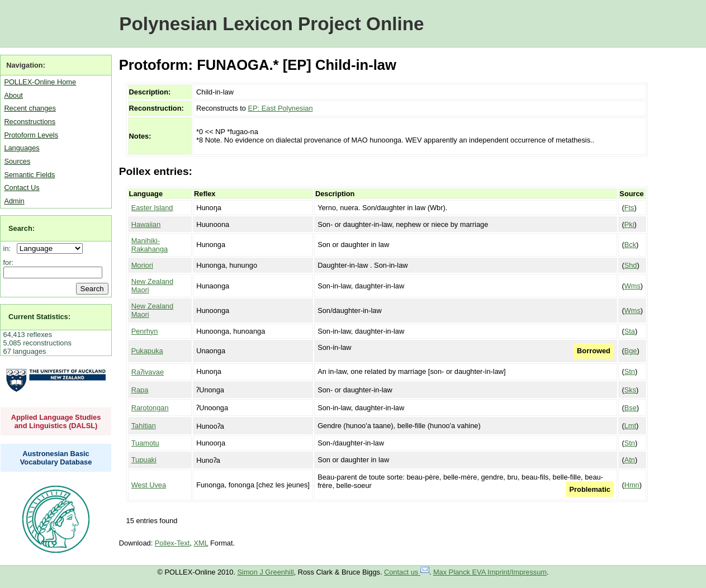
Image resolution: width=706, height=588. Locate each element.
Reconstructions (30, 122)
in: (9, 248)
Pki (629, 224)
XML (201, 543)
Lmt (630, 426)
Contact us (407, 572)
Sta (630, 331)
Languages (22, 148)
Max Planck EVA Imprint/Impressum (490, 572)
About (13, 95)
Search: (22, 228)
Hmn (632, 485)
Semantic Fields (29, 175)
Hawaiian (146, 224)
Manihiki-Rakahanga (150, 245)
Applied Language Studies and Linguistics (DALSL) (56, 421)
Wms (632, 286)
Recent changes (30, 108)
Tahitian (144, 426)
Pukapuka (147, 351)
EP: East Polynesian (281, 108)
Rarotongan (150, 408)
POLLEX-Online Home (40, 82)
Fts (629, 208)
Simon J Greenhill (266, 572)
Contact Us (22, 188)
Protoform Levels (31, 135)
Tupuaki (144, 460)
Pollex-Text (172, 543)
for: (9, 262)
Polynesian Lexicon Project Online (271, 24)
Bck (630, 245)
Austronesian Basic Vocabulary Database (56, 458)
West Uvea (149, 485)
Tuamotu (145, 443)
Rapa (140, 390)
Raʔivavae (148, 372)
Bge (631, 351)
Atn (630, 460)
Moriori (142, 265)
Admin (14, 201)
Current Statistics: (39, 317)
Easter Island (152, 208)
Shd (631, 265)
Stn (630, 371)
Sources (17, 161)
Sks (630, 390)
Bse (631, 408)
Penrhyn (145, 331)
